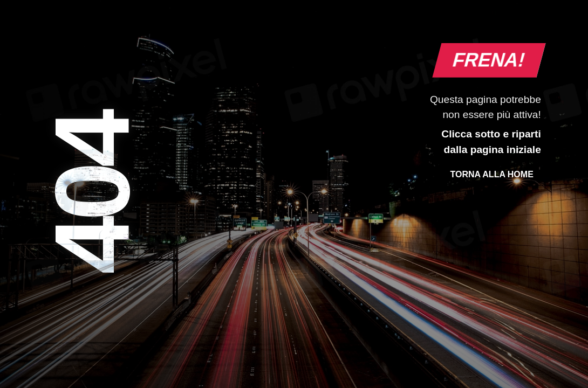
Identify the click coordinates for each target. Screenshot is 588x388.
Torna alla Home (491, 174)
